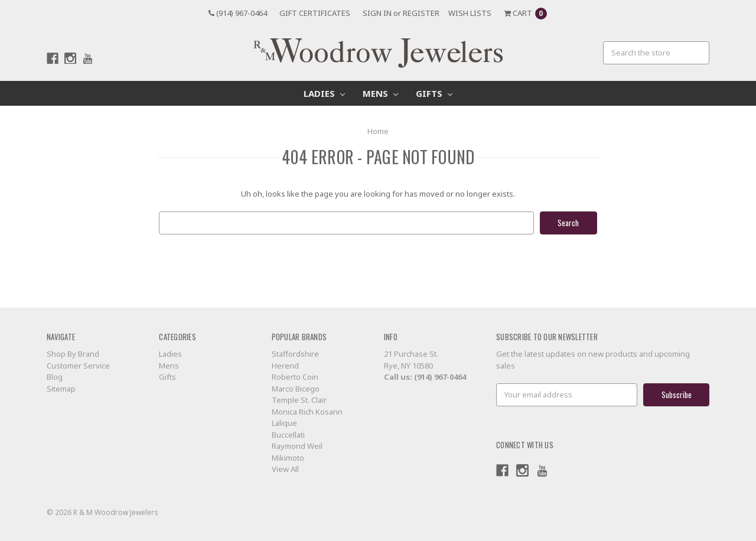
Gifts (434, 93)
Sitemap (61, 389)
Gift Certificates (315, 13)
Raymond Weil (297, 446)
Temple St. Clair (299, 400)
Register (421, 13)
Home (378, 131)
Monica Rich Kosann (307, 412)
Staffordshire (295, 354)
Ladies (324, 93)
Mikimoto (288, 458)
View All (285, 469)
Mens (380, 93)
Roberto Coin (295, 377)
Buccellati (288, 435)
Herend (285, 366)
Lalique (284, 423)
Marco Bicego (296, 389)
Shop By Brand (73, 354)
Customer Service (78, 366)
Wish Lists (470, 13)
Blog (55, 377)
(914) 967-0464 (238, 13)
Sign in (377, 13)
